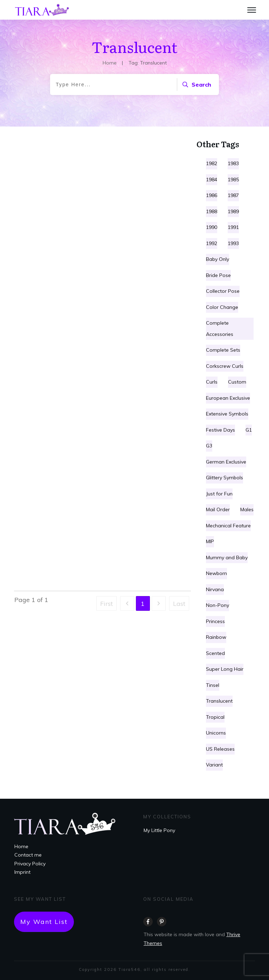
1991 (233, 227)
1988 (212, 211)
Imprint (22, 872)
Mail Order (218, 509)
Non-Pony (218, 605)
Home (21, 846)
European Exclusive (228, 398)
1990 (212, 227)
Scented (215, 653)
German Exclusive (226, 462)
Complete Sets (223, 350)
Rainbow (216, 637)
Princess (215, 621)
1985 (233, 180)
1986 (212, 195)
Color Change (222, 307)
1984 (212, 180)
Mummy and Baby (227, 557)
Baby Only (218, 259)
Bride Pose (218, 275)
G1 (249, 430)
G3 (209, 446)
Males (247, 509)
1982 (212, 163)
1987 (233, 195)
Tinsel (213, 685)
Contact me (28, 855)
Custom (237, 382)
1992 (212, 243)
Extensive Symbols (227, 414)
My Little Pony (159, 830)
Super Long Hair (225, 669)
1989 (233, 211)
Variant (214, 765)
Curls (212, 382)
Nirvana (215, 589)
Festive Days (220, 430)
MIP (210, 541)
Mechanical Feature (228, 526)
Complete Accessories (220, 329)
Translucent (219, 701)
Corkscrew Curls (225, 366)
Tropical (215, 717)
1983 (233, 163)
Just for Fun (219, 494)
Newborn (216, 573)
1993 (233, 243)
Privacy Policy (30, 864)
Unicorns (216, 733)
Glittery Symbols (225, 478)
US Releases (220, 749)
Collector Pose (223, 291)
